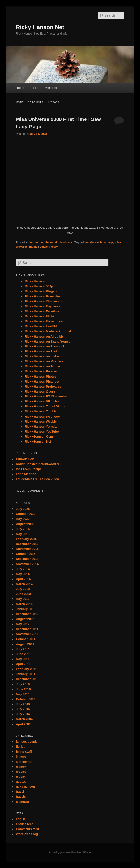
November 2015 (27, 549)
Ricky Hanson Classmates (44, 301)
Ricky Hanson (35, 281)
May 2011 (23, 659)
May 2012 (23, 624)
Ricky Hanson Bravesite (42, 296)
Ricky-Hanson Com (39, 436)
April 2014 (23, 579)
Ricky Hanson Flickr (39, 316)
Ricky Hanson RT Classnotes (46, 396)
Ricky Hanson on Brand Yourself (48, 341)
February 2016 (26, 539)
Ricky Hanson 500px (40, 286)
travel (20, 792)
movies (21, 772)
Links (35, 88)
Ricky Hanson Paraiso (41, 371)
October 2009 (26, 699)
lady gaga (107, 242)
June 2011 (23, 654)
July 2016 (23, 529)
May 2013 (23, 599)
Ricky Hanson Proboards (43, 386)
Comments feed (27, 829)
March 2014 (24, 584)
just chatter (24, 762)
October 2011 (26, 639)
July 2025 (23, 509)
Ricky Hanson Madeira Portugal (48, 331)
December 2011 (27, 629)
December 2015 (27, 544)
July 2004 (23, 714)
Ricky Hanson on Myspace (44, 361)
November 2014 (27, 564)
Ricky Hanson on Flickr (42, 351)
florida (21, 747)
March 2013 (24, 604)
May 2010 (23, 694)
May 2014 (23, 574)
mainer (21, 767)
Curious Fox (25, 459)
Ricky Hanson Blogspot (42, 291)
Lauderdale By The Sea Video (37, 479)
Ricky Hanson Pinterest (42, 381)
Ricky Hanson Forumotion (44, 321)
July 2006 (23, 709)
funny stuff (24, 752)
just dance (92, 242)
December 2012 (27, 614)
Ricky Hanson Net (40, 27)
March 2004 (24, 719)
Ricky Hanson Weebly (41, 422)
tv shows (66, 242)
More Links (52, 88)
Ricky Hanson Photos (41, 377)
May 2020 (23, 519)
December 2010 (27, 679)
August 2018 (25, 524)
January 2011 (26, 674)
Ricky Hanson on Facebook (45, 346)
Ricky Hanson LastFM (41, 326)
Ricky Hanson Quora (40, 391)
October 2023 (26, 514)
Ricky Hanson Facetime (42, 311)
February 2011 (26, 669)
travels (21, 797)
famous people (38, 242)
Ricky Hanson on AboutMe (44, 336)
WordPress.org (27, 834)
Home (21, 88)
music (54, 242)
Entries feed (25, 824)
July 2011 (23, 649)
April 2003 (23, 724)
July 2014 (23, 569)
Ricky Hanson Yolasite (41, 427)
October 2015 (26, 554)
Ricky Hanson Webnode (42, 417)
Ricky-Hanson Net (38, 441)
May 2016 (23, 534)
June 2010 (23, 689)
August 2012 (25, 619)
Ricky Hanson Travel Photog (45, 406)
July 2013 (23, 589)
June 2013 (23, 594)
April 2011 (23, 664)
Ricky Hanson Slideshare (43, 401)
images (21, 756)
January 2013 (26, 609)
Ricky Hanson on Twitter (43, 366)
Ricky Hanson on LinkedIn (44, 356)
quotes (21, 782)
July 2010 (23, 684)
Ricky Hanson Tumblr (40, 411)
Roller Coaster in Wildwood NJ (38, 464)
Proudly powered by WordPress (70, 852)
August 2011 (25, 644)
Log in (20, 819)
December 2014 (27, 559)
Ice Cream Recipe (29, 469)
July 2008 (23, 704)
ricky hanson (25, 787)
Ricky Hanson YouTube (42, 432)
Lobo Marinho (26, 474)
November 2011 (27, 634)
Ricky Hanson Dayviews (42, 306)
